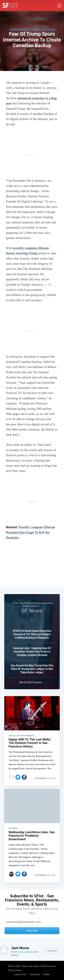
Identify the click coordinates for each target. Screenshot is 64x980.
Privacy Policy (15, 970)
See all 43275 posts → (32, 682)
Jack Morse (49, 30)
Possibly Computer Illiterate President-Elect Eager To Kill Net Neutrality (31, 532)
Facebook (35, 974)
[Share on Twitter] (18, 777)
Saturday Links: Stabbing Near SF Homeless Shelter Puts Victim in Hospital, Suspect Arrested (32, 652)
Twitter (46, 974)
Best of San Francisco (45, 966)
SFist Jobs (28, 966)
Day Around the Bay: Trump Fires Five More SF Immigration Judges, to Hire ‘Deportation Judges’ (32, 669)
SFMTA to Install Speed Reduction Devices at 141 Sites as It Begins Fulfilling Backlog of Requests (32, 634)
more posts (24, 952)
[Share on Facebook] (24, 777)
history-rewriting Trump (22, 253)
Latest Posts (20, 974)
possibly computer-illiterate (31, 248)
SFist (10, 966)
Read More (52, 951)
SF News (35, 30)
